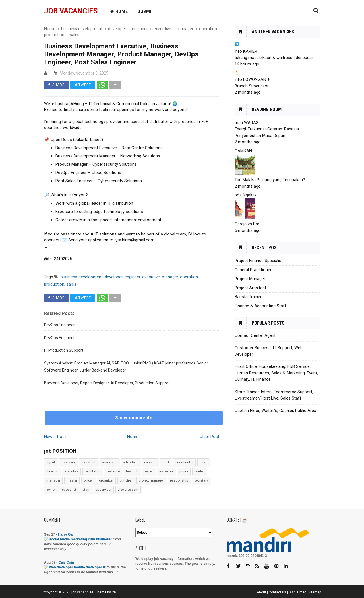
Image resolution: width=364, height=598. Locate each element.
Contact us (277, 592)
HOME (119, 11)
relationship (179, 480)
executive (71, 471)
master (72, 480)
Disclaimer (297, 592)
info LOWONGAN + (252, 79)
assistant (88, 462)
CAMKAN (243, 151)
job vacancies (71, 11)
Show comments (134, 418)
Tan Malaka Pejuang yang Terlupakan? (270, 180)
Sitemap (315, 592)
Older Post (209, 437)
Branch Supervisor (252, 86)
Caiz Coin (66, 562)
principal (126, 480)
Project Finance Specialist (259, 261)
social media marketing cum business (80, 539)
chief (166, 462)
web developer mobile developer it (77, 567)
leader (199, 471)
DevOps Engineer (59, 325)
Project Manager (250, 279)
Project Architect (250, 288)
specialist (69, 490)
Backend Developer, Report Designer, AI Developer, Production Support (107, 383)
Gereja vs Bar (247, 224)
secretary (201, 480)
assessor (68, 462)
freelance (113, 471)
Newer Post (55, 437)
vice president (128, 490)
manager (53, 480)
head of (132, 471)
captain (150, 462)
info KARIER (246, 51)
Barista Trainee (249, 297)
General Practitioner (253, 270)
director (52, 471)
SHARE (56, 85)
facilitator (92, 471)
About (261, 592)
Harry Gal (66, 534)
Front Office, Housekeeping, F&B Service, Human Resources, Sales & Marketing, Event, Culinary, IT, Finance (276, 373)
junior (184, 471)
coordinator (184, 462)
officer (88, 480)
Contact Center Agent (255, 335)
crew (203, 462)
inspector (166, 471)
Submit (146, 11)
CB (114, 592)
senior (51, 490)
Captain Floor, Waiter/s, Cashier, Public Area (275, 411)
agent (51, 462)
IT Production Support (64, 350)
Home (133, 437)
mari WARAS (247, 123)
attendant (130, 462)
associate (109, 462)
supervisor (104, 490)
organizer (106, 480)
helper (148, 471)
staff (86, 490)
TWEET (83, 85)
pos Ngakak (246, 195)
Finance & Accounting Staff (260, 306)
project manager (151, 480)
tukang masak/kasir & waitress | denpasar (274, 58)
